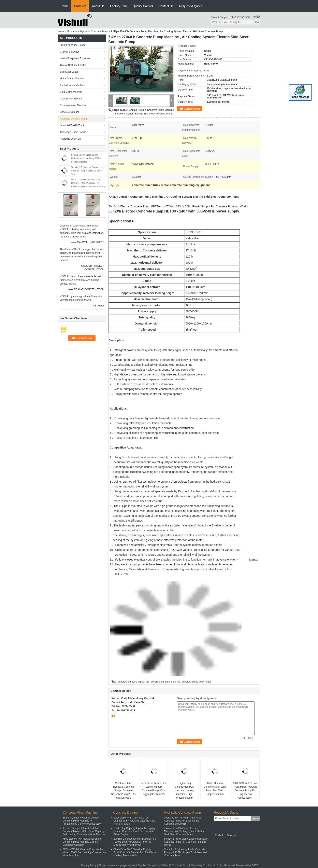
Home (64, 6)
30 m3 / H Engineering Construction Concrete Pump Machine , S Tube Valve (87, 171)
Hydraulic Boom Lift (70, 139)
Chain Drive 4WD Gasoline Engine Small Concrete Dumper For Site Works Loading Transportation (135, 852)
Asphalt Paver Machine (72, 85)
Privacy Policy (89, 865)
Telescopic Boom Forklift (73, 132)
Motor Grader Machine (72, 79)
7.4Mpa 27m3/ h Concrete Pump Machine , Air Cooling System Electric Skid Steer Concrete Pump (184, 831)
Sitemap (232, 835)
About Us (98, 6)
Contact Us (166, 6)
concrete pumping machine (166, 682)
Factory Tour (119, 6)
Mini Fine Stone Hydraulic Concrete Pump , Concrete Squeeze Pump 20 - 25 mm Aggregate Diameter (124, 792)
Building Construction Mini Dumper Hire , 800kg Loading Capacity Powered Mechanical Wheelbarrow (135, 842)
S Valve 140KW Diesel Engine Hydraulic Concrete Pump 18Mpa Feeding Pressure (86, 158)
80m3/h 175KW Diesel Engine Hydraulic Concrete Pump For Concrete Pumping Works (186, 842)
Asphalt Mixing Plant (71, 99)
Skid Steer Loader (70, 72)
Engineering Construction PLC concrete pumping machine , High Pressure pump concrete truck (184, 792)
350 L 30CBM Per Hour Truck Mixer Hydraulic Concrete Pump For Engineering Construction (245, 790)
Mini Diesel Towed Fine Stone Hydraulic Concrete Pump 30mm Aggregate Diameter (154, 789)
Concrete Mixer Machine (73, 105)
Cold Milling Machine (71, 92)
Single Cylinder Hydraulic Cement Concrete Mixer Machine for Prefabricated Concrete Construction (82, 821)
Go (257, 22)
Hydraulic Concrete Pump (94, 31)
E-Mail (219, 835)
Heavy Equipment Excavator (75, 58)
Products (80, 6)
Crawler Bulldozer (69, 52)
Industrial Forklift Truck (72, 125)
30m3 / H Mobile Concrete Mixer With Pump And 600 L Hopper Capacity (215, 789)
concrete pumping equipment (134, 682)
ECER (255, 865)
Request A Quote (191, 6)
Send (255, 819)
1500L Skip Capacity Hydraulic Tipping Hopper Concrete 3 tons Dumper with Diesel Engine (134, 831)
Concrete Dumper (69, 112)
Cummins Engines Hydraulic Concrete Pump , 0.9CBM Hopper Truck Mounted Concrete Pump (185, 852)
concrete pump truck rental (196, 682)
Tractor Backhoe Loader (73, 65)
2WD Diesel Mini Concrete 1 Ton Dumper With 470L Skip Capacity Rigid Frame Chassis (134, 821)
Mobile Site (221, 840)
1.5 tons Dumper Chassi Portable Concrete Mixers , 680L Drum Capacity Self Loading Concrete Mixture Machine (84, 831)
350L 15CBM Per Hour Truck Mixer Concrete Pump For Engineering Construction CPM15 (183, 821)
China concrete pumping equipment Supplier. (123, 865)
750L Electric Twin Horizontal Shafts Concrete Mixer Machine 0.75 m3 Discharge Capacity (82, 842)
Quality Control (143, 6)
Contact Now (192, 109)
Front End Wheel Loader (73, 45)
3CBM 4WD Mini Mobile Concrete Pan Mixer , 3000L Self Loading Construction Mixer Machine (84, 852)
